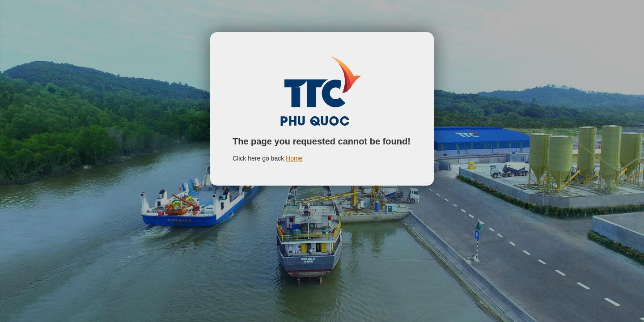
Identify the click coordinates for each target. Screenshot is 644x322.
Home (294, 158)
